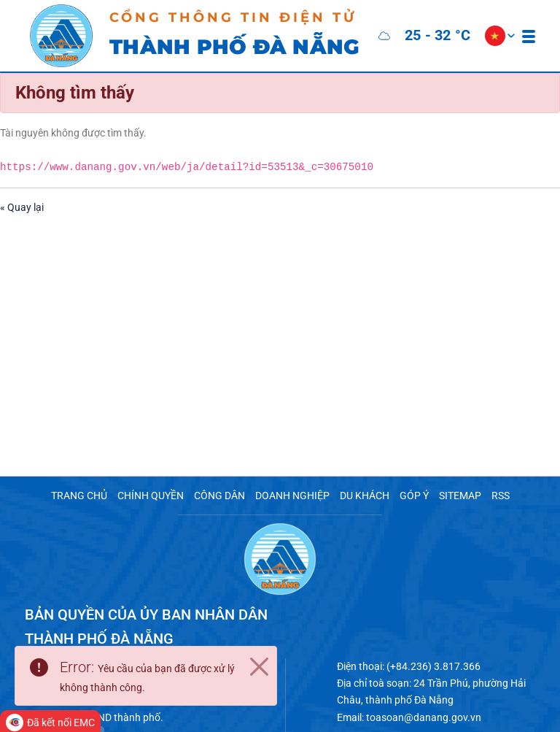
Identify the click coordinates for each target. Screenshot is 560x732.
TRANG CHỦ (93, 495)
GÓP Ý (403, 495)
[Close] (259, 669)
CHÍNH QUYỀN (159, 495)
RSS (485, 495)
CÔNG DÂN (222, 495)
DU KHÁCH (357, 495)
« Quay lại (20, 202)
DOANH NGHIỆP (290, 495)
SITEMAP (446, 495)
